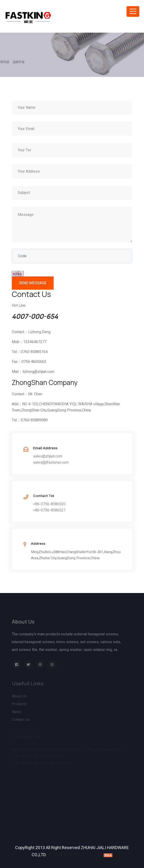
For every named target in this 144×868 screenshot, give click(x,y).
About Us (19, 697)
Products (19, 705)
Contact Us (21, 720)
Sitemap (95, 855)
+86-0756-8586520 (49, 504)
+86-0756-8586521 (49, 510)
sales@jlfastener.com (51, 462)
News (17, 713)
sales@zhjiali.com (48, 456)
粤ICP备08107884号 (67, 855)
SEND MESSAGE (33, 283)
